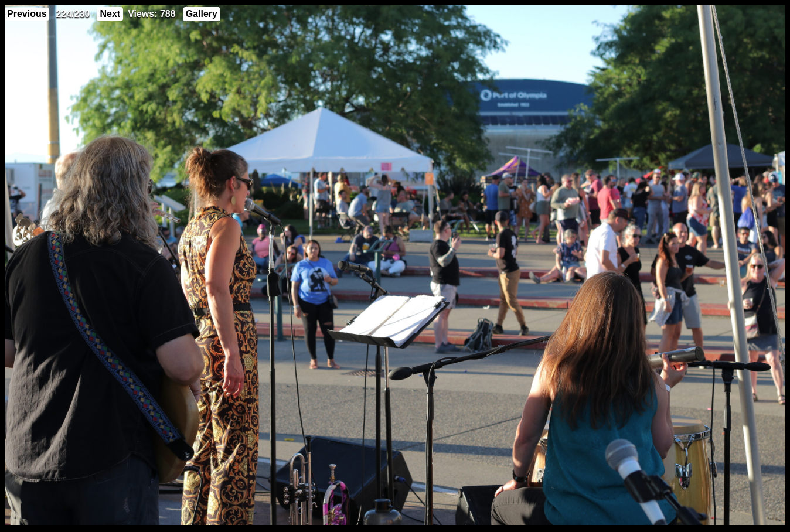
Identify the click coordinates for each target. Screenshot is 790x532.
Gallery (202, 14)
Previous (27, 14)
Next (110, 14)
